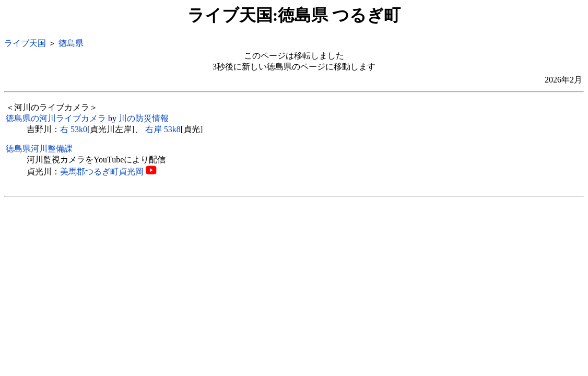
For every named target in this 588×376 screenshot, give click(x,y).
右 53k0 (74, 129)
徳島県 (71, 43)
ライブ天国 (25, 43)
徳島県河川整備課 (39, 149)
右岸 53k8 (163, 129)
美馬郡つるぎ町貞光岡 (102, 172)
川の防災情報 (144, 118)
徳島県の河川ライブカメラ (56, 118)
